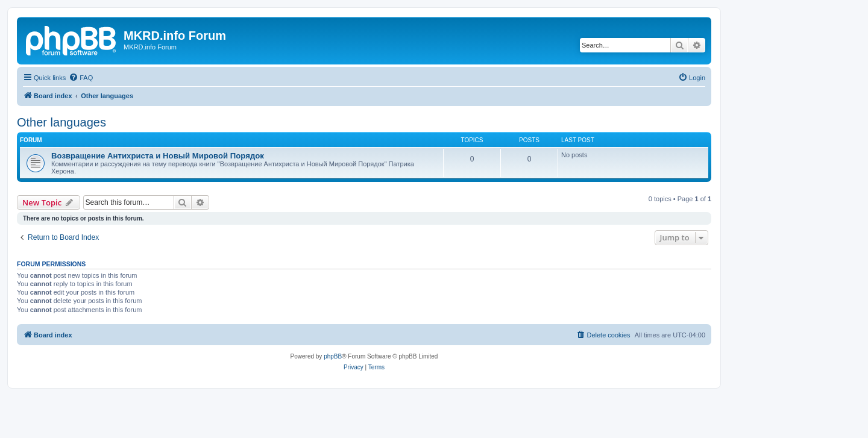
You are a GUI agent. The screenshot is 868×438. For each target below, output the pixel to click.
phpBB (333, 356)
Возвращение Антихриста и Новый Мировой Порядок (158, 156)
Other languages (61, 122)
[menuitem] (81, 78)
